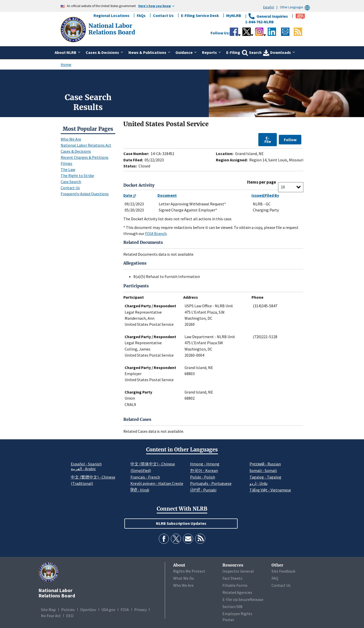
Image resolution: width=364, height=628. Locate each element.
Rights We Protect (189, 571)
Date (130, 195)
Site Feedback (283, 571)
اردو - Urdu (258, 483)
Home (66, 64)
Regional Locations (111, 15)
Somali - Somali (263, 470)
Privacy (140, 610)
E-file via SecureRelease (243, 599)
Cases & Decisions (76, 151)
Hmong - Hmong (205, 464)
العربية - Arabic (83, 469)
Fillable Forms (235, 585)
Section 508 (232, 607)
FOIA (125, 610)
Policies (68, 610)
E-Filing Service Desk (200, 15)
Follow (290, 140)
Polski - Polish (203, 477)
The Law (68, 169)
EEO (70, 616)
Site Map (48, 610)
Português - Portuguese (211, 483)
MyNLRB (234, 15)
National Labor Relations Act (86, 145)
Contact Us (163, 15)
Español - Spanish (86, 464)
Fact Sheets (232, 578)
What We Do (184, 578)
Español (269, 7)
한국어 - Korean (204, 470)
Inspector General (238, 571)
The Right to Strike (77, 176)
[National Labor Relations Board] (74, 29)
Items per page (261, 182)
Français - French (145, 477)
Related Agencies (237, 592)
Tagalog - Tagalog (265, 477)
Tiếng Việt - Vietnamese (270, 490)
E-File (268, 140)
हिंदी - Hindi (140, 490)
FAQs (141, 15)
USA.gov (108, 610)
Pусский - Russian (265, 464)
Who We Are (71, 139)
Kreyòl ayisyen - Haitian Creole (157, 483)
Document (167, 195)
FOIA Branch (156, 233)
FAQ (275, 578)
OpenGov (88, 610)
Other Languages (296, 7)
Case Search (71, 182)
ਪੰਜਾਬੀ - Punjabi (203, 490)
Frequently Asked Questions (85, 194)
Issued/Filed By (265, 195)
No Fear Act (51, 616)
